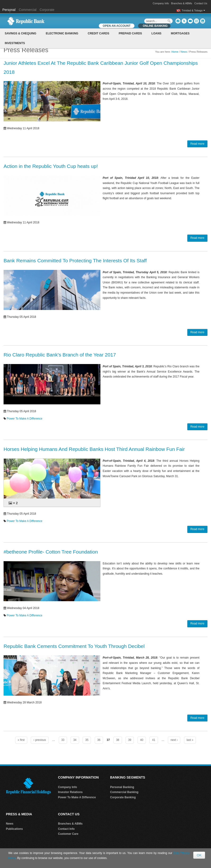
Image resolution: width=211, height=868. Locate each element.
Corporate (47, 10)
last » (190, 740)
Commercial (28, 10)
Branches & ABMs (182, 3)
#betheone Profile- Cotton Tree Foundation (51, 552)
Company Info (161, 3)
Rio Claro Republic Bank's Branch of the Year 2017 (60, 355)
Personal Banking (122, 787)
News (184, 52)
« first (21, 740)
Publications (14, 829)
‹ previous (40, 740)
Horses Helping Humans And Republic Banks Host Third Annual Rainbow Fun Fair (94, 449)
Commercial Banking (124, 792)
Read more (197, 144)
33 (63, 740)
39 (130, 740)
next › (174, 740)
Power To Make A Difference (24, 419)
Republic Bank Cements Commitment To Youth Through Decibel (74, 646)
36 (99, 740)
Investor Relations (70, 792)
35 (87, 740)
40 (142, 740)
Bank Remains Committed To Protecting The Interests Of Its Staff (75, 261)
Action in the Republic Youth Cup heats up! (51, 166)
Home (175, 52)
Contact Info (66, 829)
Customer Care (68, 834)
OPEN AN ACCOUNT (117, 26)
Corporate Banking (123, 797)
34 (75, 740)
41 (154, 740)
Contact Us (201, 3)
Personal (9, 10)
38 (118, 740)
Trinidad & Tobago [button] (193, 10)
